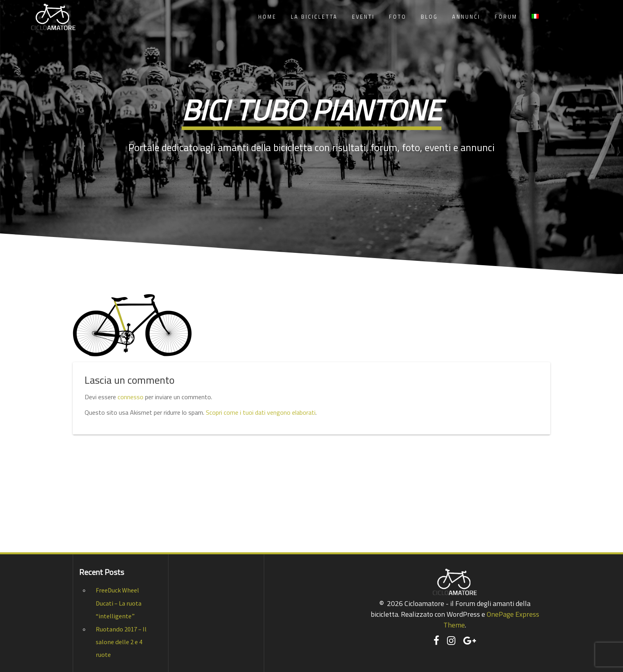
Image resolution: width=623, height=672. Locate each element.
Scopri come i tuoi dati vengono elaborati (261, 412)
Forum (506, 17)
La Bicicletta (314, 17)
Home (267, 17)
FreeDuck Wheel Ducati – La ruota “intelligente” (119, 603)
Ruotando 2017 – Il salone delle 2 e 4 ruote (121, 642)
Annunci (466, 17)
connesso (131, 397)
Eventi (363, 17)
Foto (398, 17)
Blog (429, 17)
